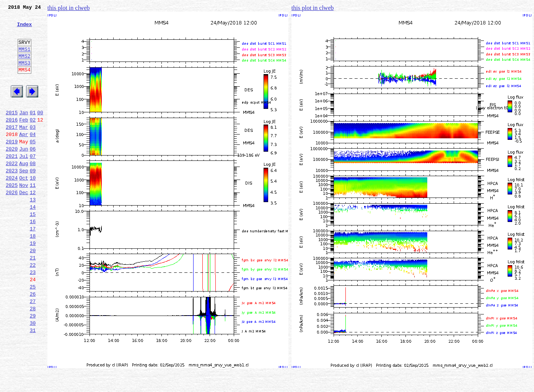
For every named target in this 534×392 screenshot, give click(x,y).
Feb (24, 139)
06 (33, 173)
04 (33, 156)
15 (33, 248)
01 (33, 131)
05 (33, 164)
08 (33, 190)
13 (33, 232)
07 (33, 181)
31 (33, 383)
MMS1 (24, 58)
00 (40, 131)
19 (33, 282)
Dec (24, 223)
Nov (24, 215)
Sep (24, 198)
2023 (12, 198)
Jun (24, 173)
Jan (24, 131)
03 (33, 147)
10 (33, 206)
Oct (24, 206)
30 (33, 374)
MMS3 (24, 74)
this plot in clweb (69, 8)
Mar (24, 147)
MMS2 (24, 66)
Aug (24, 190)
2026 (12, 223)
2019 (12, 164)
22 (33, 307)
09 (33, 198)
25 (33, 332)
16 (33, 257)
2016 (12, 139)
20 (33, 290)
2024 (12, 206)
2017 (12, 147)
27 (33, 349)
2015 (12, 131)
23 (33, 316)
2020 (12, 173)
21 (33, 299)
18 (33, 274)
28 (33, 358)
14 (33, 240)
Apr (24, 156)
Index (24, 29)
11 (33, 215)
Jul (24, 181)
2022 (12, 190)
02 (33, 139)
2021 (12, 181)
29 (33, 366)
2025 (12, 215)
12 (33, 223)
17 (33, 265)
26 (33, 341)
